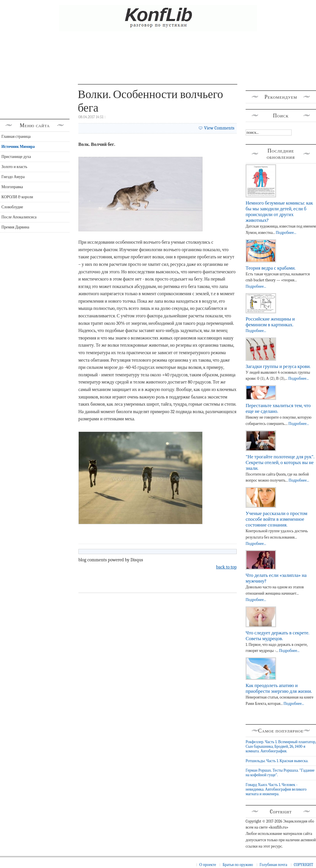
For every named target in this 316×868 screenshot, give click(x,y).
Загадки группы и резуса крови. (278, 366)
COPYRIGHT (304, 865)
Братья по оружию (238, 865)
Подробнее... (286, 233)
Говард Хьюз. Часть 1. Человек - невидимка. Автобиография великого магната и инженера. (276, 789)
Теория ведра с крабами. (271, 268)
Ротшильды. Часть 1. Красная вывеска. (277, 761)
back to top (226, 567)
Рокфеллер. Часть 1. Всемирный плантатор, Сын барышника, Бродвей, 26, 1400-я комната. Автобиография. (281, 747)
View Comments (219, 128)
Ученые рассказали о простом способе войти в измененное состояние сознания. (276, 519)
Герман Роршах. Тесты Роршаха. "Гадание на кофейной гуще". (280, 773)
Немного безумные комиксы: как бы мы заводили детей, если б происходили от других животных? (279, 212)
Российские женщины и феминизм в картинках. (270, 322)
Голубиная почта (273, 865)
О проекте (208, 865)
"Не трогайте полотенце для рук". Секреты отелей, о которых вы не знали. (280, 462)
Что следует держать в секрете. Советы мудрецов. (277, 636)
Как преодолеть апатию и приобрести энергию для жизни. (279, 688)
